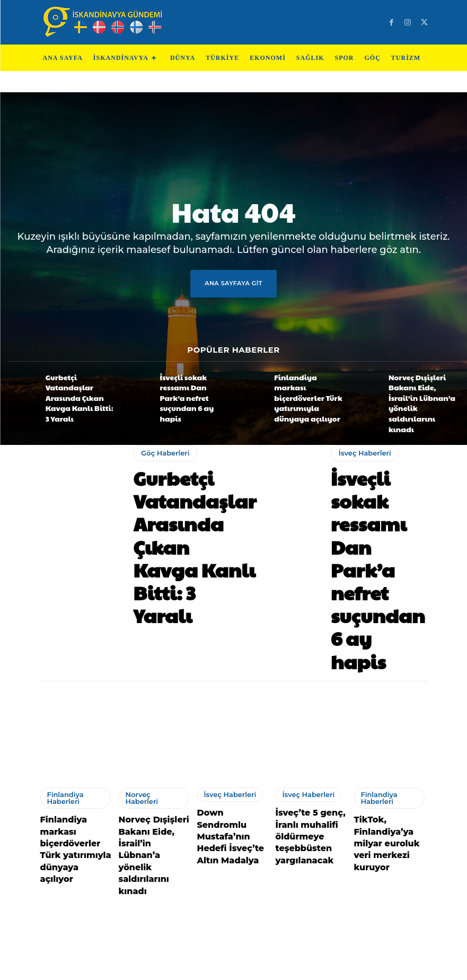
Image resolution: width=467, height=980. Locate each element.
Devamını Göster (233, 913)
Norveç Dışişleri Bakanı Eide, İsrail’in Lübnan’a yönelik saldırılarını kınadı (420, 389)
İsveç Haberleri (362, 440)
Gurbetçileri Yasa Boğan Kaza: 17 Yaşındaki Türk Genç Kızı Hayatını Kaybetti (152, 857)
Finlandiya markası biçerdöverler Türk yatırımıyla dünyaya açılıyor (303, 389)
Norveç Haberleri (150, 651)
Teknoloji (186, 968)
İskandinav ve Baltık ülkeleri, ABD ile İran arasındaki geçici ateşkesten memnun (76, 863)
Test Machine (282, 968)
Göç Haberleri (162, 440)
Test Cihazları (229, 968)
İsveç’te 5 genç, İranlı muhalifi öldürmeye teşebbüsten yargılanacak (304, 686)
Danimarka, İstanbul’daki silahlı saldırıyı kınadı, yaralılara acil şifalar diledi (312, 863)
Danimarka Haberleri (63, 824)
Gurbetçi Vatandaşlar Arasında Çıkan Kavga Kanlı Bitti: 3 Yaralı (76, 389)
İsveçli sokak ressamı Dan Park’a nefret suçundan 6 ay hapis (193, 389)
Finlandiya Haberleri (62, 654)
